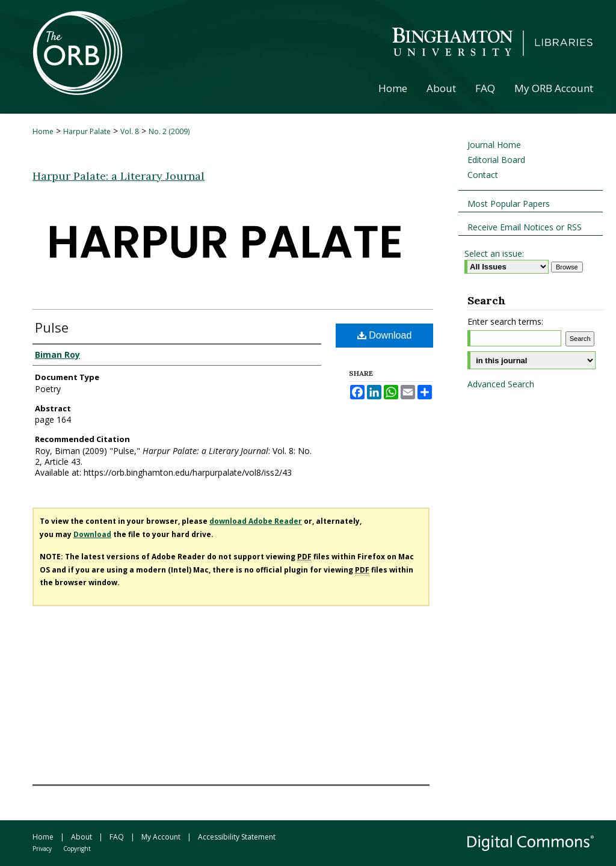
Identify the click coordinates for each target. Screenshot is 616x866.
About (82, 837)
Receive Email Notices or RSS (525, 227)
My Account (161, 837)
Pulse (52, 327)
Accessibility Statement (237, 837)
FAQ (117, 837)
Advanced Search (501, 384)
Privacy (42, 849)
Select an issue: (494, 253)
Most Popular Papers (509, 204)
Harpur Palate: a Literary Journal (119, 176)
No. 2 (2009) (169, 131)
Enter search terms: (505, 321)
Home (43, 131)
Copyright (77, 849)
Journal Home (494, 145)
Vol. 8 (130, 131)
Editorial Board (496, 160)
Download (385, 335)
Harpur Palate (87, 131)
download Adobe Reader (256, 521)
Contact (483, 175)
